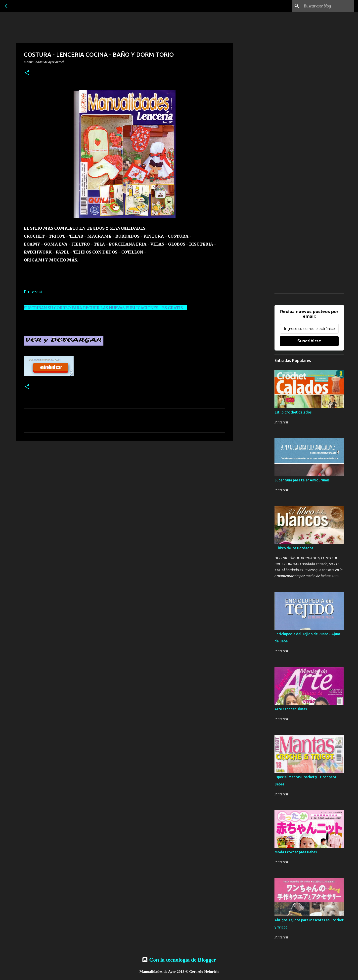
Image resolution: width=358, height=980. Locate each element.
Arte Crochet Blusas (291, 709)
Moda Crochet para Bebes (296, 852)
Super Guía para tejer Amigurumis (302, 480)
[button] (27, 73)
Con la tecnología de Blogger (179, 960)
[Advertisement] (125, 483)
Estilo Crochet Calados (293, 412)
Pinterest (33, 292)
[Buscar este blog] (328, 6)
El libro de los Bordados (294, 548)
